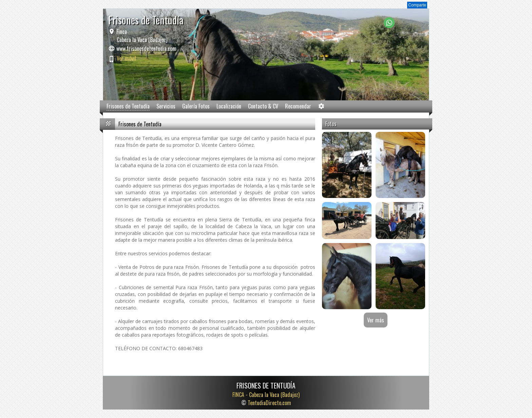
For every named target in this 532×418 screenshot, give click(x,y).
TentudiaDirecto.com (269, 403)
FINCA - (266, 395)
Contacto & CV (263, 106)
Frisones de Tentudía (128, 106)
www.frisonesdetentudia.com (146, 48)
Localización (229, 106)
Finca (141, 36)
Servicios (166, 106)
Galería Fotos (196, 106)
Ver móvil (126, 58)
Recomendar (298, 106)
